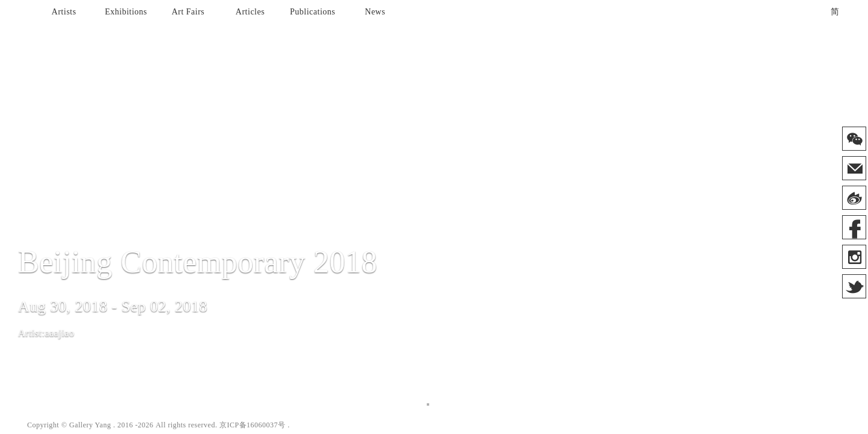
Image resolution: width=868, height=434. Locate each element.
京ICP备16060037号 (253, 425)
